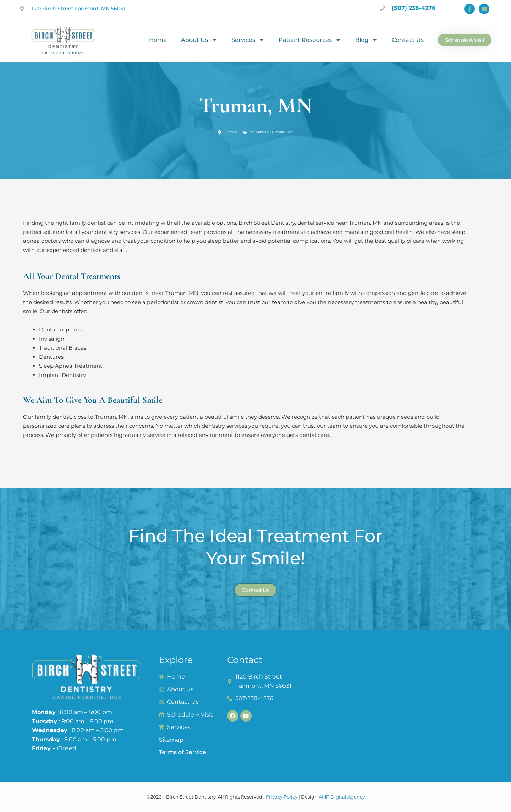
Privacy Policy (282, 797)
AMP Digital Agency (342, 797)
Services (248, 40)
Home (158, 40)
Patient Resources (310, 40)
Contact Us (408, 40)
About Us (199, 40)
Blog (366, 40)
